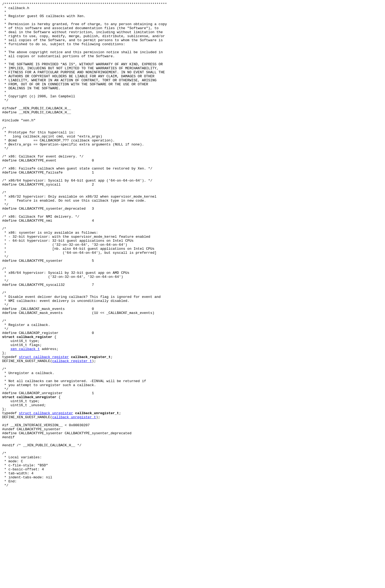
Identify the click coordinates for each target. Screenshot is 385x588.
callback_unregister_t (74, 500)
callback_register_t (72, 433)
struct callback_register (44, 428)
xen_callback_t (25, 418)
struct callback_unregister (46, 495)
